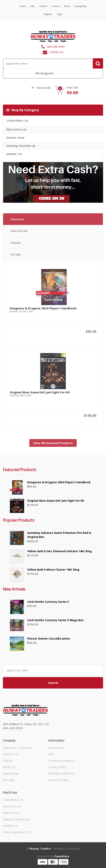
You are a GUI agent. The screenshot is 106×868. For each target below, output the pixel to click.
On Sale (16, 256)
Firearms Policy (59, 780)
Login (60, 14)
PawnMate (62, 856)
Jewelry (14, 154)
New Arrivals (19, 232)
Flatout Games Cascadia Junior (49, 638)
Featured (17, 221)
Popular (16, 244)
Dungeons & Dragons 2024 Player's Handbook (43, 310)
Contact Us (56, 52)
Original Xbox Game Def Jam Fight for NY (40, 394)
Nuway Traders (40, 848)
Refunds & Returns (61, 773)
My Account (56, 748)
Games (15, 137)
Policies (56, 6)
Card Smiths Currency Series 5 (48, 602)
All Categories (45, 73)
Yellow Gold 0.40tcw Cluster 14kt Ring (53, 570)
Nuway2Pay (81, 6)
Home (23, 6)
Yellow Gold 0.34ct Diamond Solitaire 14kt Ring (60, 551)
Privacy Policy (57, 767)
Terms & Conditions (62, 761)
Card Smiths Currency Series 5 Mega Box (55, 620)
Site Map (9, 780)
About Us (9, 767)
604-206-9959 (56, 47)
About (67, 6)
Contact (43, 6)
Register (48, 14)
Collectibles (17, 120)
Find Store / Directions (18, 748)
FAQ (33, 6)
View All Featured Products (53, 444)
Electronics (16, 129)
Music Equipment (17, 832)
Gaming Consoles (21, 146)
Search (53, 683)
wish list (41, 88)
